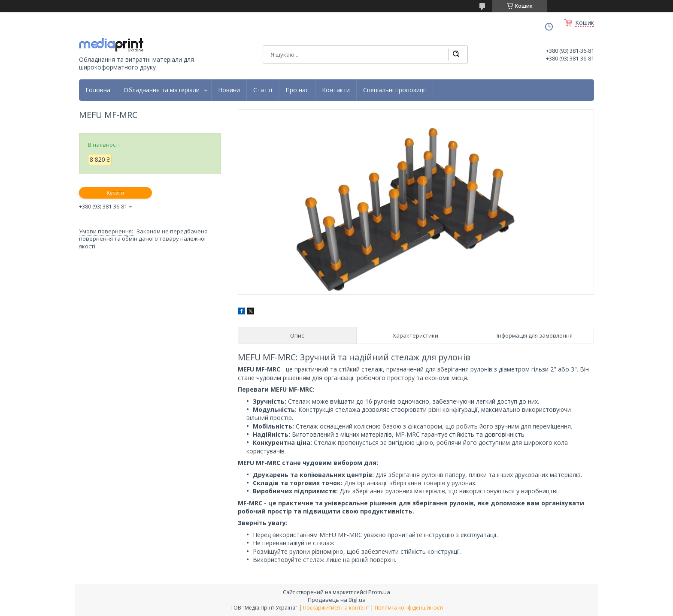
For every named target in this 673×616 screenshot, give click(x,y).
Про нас (297, 90)
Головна (98, 90)
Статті (263, 90)
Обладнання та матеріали (162, 90)
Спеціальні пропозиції (395, 90)
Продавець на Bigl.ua (337, 600)
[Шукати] (456, 54)
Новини (229, 90)
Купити (115, 193)
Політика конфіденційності (409, 608)
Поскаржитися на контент (336, 608)
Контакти (336, 90)
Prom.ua (379, 592)
